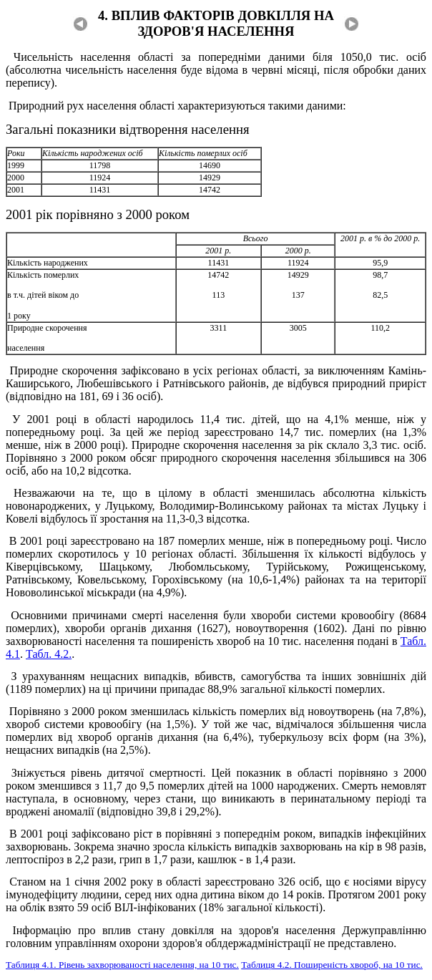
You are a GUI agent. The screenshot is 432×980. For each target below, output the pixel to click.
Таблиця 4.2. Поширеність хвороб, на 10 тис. (332, 965)
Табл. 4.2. (49, 654)
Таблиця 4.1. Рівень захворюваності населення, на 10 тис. (122, 965)
